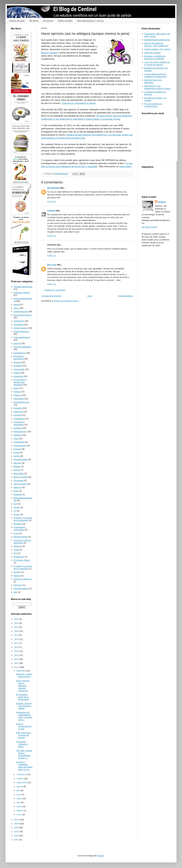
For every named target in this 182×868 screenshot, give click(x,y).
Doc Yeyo (52, 265)
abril (19, 802)
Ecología (18, 449)
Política (17, 392)
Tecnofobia (19, 480)
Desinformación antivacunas (157, 40)
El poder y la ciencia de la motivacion (23, 567)
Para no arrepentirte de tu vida (24, 726)
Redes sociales (65, 21)
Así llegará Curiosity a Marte (22, 744)
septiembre (22, 782)
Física (16, 438)
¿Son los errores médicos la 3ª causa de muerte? (157, 63)
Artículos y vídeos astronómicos (24, 675)
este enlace (125, 166)
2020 (17, 631)
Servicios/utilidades (22, 347)
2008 (17, 828)
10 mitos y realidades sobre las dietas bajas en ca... (24, 766)
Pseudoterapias (21, 459)
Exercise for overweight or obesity (79, 103)
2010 (17, 820)
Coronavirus (19, 419)
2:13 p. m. (52, 201)
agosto (20, 786)
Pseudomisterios (21, 588)
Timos (16, 550)
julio (19, 790)
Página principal (17, 21)
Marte (16, 388)
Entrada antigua (125, 296)
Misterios (18, 487)
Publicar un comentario (55, 290)
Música (17, 373)
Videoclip (18, 435)
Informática (19, 399)
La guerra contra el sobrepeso (22, 541)
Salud (16, 304)
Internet (17, 343)
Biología (17, 362)
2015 (17, 651)
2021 (17, 627)
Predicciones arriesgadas (19, 528)
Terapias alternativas (23, 287)
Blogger (17, 466)
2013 (17, 659)
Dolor (16, 491)
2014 (17, 655)
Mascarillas (19, 473)
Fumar (16, 452)
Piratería (17, 395)
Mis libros (34, 21)
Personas (18, 585)
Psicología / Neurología (19, 357)
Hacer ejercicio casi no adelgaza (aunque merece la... (23, 686)
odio (15, 592)
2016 (17, 647)
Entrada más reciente (52, 296)
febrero (20, 811)
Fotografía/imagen (22, 337)
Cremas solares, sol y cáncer (157, 49)
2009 (17, 824)
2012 (17, 663)
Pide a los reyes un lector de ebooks (23, 735)
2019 (17, 635)
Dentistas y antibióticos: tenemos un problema (155, 57)
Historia (17, 576)
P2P (15, 504)
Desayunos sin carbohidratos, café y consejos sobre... (24, 716)
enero (19, 815)
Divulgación (19, 557)
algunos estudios (50, 53)
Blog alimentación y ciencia (90, 21)
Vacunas (17, 463)
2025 (17, 619)
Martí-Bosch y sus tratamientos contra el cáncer (157, 87)
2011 (17, 667)
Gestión (17, 572)
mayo (19, 798)
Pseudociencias (21, 311)
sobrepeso (18, 376)
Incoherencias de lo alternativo (153, 81)
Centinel (51, 210)
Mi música (48, 21)
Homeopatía (19, 369)
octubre (20, 778)
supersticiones (20, 445)
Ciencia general (21, 328)
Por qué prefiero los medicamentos (153, 105)
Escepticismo (20, 353)
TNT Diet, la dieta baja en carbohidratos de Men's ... (24, 754)
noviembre (22, 774)
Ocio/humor (19, 321)
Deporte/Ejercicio (61, 174)
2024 (17, 623)
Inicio (90, 296)
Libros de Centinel (153, 53)
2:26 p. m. (52, 236)
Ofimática (18, 524)
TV (15, 511)
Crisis (16, 533)
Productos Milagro (22, 293)
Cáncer (17, 470)
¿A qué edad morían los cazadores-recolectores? (155, 75)
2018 (17, 639)
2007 (17, 831)
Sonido (17, 507)
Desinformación (21, 537)
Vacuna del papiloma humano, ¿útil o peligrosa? (156, 44)
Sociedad (18, 366)
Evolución (18, 408)
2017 (17, 643)
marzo (20, 806)
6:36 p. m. (52, 255)
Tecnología (19, 324)
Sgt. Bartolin (53, 188)
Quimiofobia (19, 442)
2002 (17, 840)
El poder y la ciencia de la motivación (23, 519)
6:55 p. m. (52, 284)
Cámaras (18, 428)
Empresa (18, 494)
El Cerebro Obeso (22, 560)
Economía (18, 412)
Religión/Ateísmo (21, 331)
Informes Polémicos (23, 579)
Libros (16, 308)
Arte (15, 553)
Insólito (17, 456)
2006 (17, 836)
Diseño (17, 514)
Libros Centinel (20, 484)
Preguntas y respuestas (19, 423)
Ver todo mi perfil (149, 227)
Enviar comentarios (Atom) (66, 301)
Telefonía (18, 546)
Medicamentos (20, 431)
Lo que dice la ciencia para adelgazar (20, 382)
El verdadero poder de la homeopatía (23, 697)
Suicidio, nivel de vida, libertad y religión (24, 706)
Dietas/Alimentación (23, 315)
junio (19, 795)
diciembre (21, 671)
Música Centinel (21, 477)
